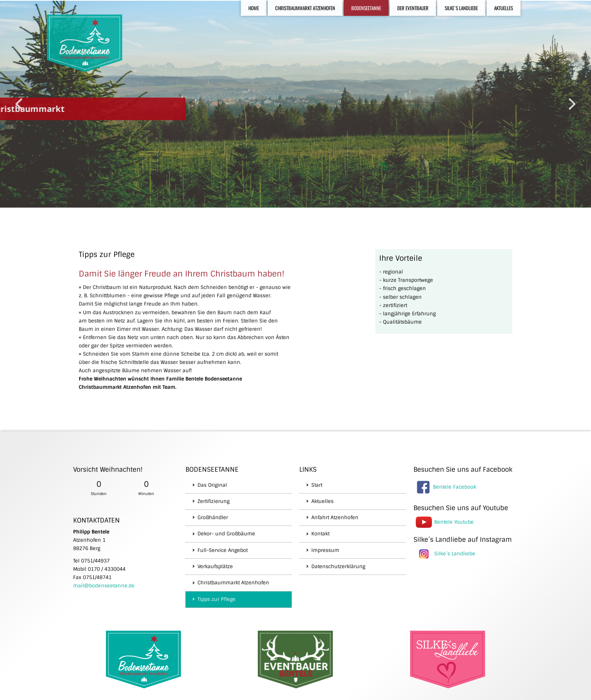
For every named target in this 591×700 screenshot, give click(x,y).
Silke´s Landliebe (455, 553)
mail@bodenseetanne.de (104, 586)
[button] (19, 104)
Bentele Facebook (455, 487)
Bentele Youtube (454, 522)
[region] (295, 104)
